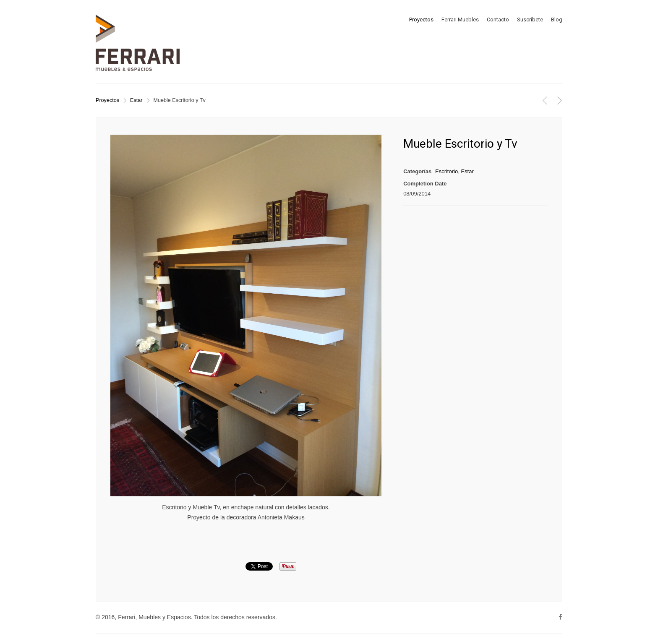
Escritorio (446, 171)
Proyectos (421, 20)
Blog (557, 20)
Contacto (498, 20)
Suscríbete (530, 20)
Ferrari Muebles (460, 20)
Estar (136, 100)
